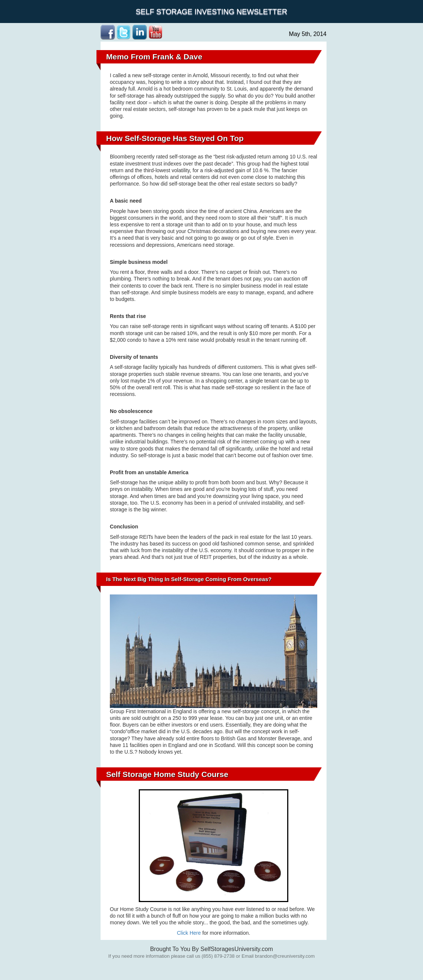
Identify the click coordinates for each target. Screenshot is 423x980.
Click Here (189, 933)
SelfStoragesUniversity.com (237, 949)
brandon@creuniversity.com (285, 956)
